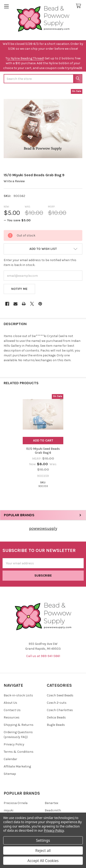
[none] (43, 128)
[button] (43, 249)
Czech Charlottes (60, 710)
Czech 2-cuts (57, 703)
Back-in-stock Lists (18, 695)
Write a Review (14, 181)
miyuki (8, 810)
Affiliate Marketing (17, 766)
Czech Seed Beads (60, 695)
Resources (12, 717)
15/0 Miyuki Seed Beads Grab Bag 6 (43, 451)
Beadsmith (53, 810)
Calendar (10, 759)
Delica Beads (56, 717)
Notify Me (19, 289)
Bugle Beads (56, 725)
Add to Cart (43, 440)
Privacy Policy (14, 744)
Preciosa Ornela (16, 803)
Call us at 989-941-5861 (43, 656)
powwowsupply (43, 528)
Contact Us (12, 710)
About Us (10, 703)
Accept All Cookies (43, 861)
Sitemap (10, 774)
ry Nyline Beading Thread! (25, 58)
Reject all (43, 851)
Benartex (51, 803)
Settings (43, 840)
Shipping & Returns (19, 725)
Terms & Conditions (19, 752)
